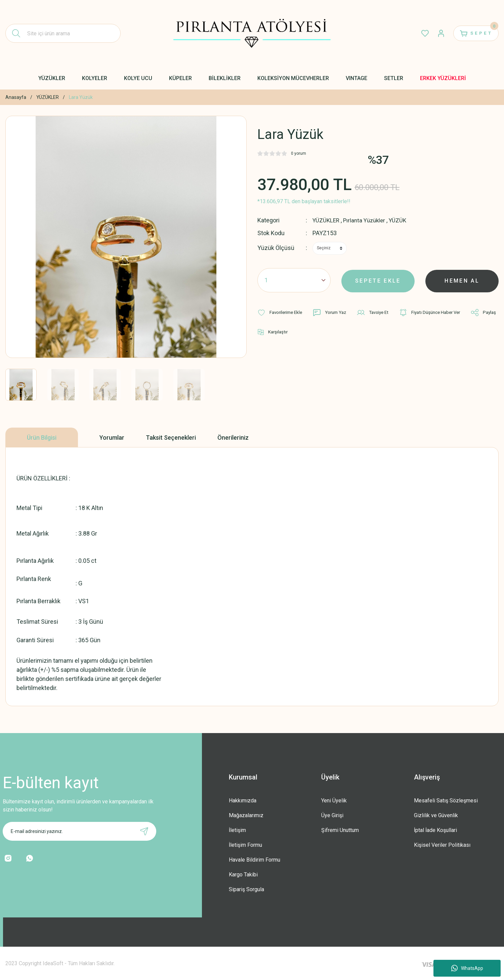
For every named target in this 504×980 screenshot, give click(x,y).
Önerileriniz (233, 438)
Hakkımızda (243, 801)
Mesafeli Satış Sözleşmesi (446, 801)
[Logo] (252, 33)
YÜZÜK (402, 220)
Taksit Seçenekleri (171, 438)
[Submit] (144, 831)
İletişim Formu (245, 845)
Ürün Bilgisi (42, 438)
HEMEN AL (462, 280)
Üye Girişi (332, 815)
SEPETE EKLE (378, 280)
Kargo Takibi (243, 875)
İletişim (237, 830)
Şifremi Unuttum (340, 830)
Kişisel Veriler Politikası (442, 845)
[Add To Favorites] (281, 312)
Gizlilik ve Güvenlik (436, 815)
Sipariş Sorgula (246, 889)
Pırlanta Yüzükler (367, 220)
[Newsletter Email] (79, 831)
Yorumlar (112, 438)
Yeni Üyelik (334, 801)
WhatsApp (467, 968)
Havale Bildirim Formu (255, 860)
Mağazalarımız (246, 815)
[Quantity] (294, 280)
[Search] (63, 33)
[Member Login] (435, 33)
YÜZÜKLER (327, 220)
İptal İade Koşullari (435, 830)
